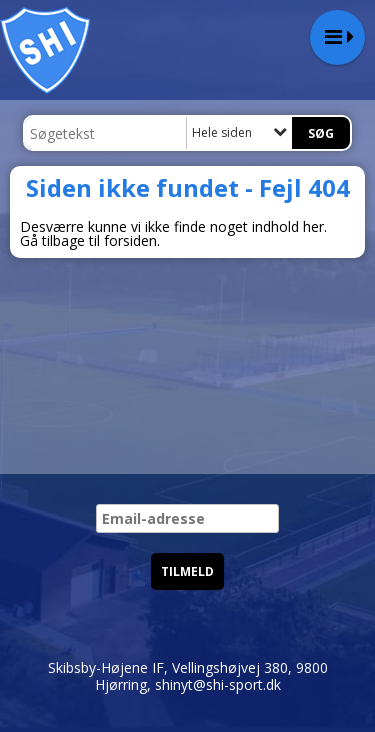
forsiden (130, 240)
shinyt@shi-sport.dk (218, 684)
